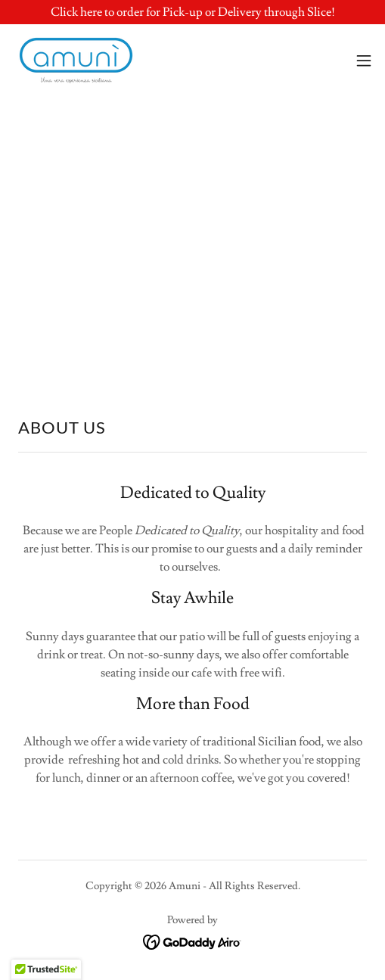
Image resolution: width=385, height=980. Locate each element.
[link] (76, 61)
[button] (364, 61)
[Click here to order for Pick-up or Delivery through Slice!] (192, 12)
